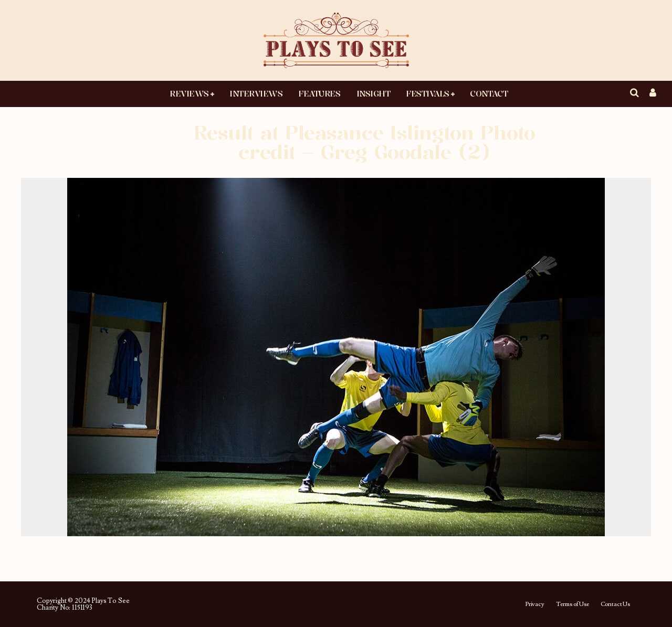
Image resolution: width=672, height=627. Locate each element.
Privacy (535, 604)
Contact (489, 93)
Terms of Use (573, 604)
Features (319, 93)
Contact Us (615, 604)
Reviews (189, 93)
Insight (374, 93)
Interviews (256, 93)
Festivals (428, 93)
